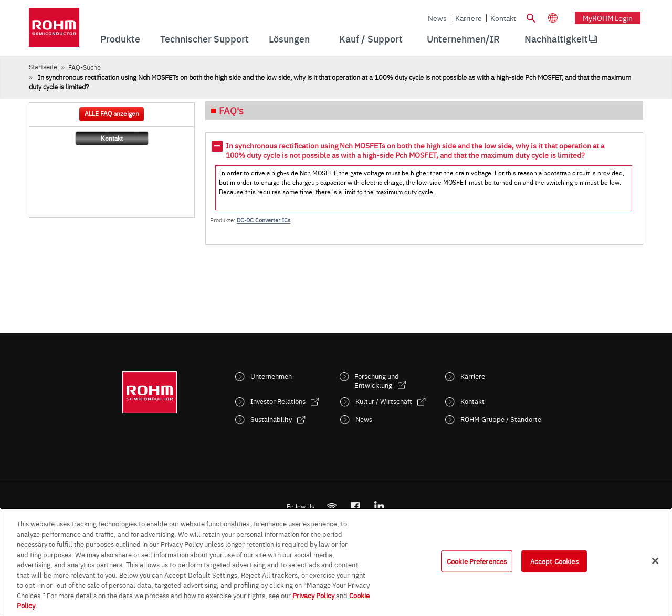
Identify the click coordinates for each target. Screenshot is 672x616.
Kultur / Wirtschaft (384, 401)
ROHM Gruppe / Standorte (501, 419)
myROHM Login (608, 18)
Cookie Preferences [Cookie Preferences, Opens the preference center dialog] (477, 561)
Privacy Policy (313, 595)
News (437, 18)
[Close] (655, 561)
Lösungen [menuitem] (289, 39)
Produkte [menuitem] (120, 39)
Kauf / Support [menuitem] (371, 39)
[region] (336, 562)
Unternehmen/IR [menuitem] (463, 39)
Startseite (43, 66)
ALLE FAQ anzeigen (112, 113)
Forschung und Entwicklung (377, 380)
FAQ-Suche (85, 67)
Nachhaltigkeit (556, 39)
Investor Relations (278, 401)
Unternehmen (271, 376)
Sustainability (271, 419)
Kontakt (503, 18)
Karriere (469, 18)
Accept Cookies (554, 561)
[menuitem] (556, 39)
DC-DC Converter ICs (264, 220)
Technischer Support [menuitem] (204, 39)
